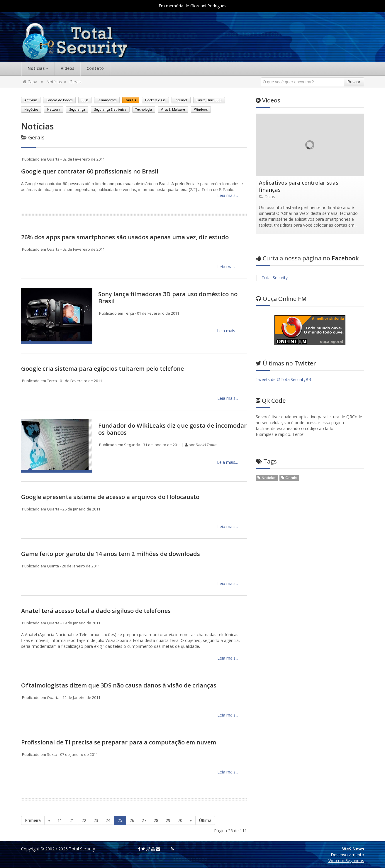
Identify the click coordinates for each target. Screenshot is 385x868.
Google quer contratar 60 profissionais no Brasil (90, 171)
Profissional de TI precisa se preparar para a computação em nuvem (119, 742)
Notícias (38, 68)
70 (180, 820)
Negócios (31, 109)
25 (120, 820)
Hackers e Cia (155, 100)
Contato (95, 68)
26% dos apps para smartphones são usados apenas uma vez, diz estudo (125, 237)
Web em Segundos (346, 861)
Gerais (76, 82)
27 (144, 820)
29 (168, 820)
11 (60, 820)
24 (108, 820)
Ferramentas (107, 100)
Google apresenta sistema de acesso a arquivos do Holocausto (110, 497)
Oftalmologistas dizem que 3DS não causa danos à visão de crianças (119, 685)
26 (132, 820)
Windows (201, 109)
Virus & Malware (173, 109)
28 (156, 820)
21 (72, 820)
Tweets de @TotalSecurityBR (283, 379)
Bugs (85, 100)
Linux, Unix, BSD (209, 100)
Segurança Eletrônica (110, 109)
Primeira (33, 820)
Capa (30, 82)
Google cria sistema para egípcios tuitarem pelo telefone (102, 369)
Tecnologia (144, 109)
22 (84, 820)
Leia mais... (227, 195)
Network (54, 109)
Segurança (77, 109)
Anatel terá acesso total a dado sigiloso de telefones (96, 611)
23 (96, 820)
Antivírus (31, 100)
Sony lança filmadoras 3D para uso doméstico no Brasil (168, 298)
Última (205, 820)
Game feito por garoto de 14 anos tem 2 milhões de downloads (111, 554)
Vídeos (67, 68)
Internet (181, 100)
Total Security (275, 278)
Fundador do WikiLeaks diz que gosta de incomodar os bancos (172, 429)
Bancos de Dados (59, 100)
